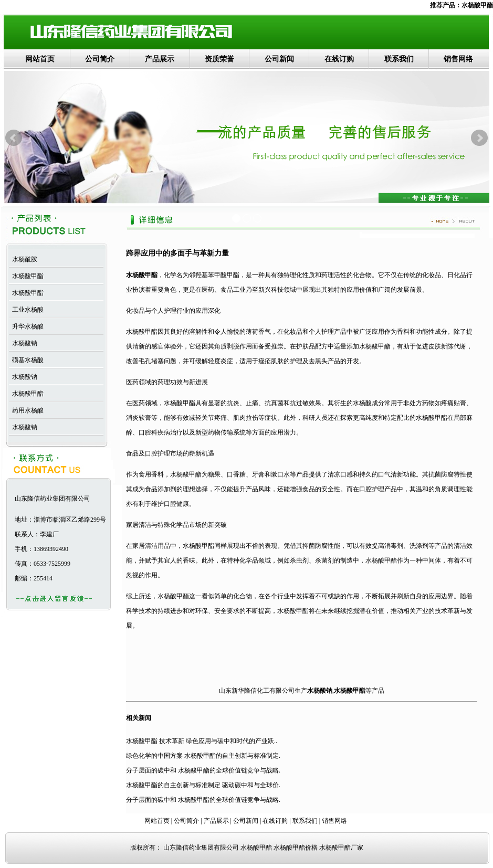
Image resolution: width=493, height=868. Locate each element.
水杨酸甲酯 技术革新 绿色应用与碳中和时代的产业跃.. (202, 741)
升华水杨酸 (26, 326)
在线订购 (339, 59)
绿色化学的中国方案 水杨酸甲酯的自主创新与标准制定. (203, 756)
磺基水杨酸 (26, 360)
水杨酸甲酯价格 (296, 848)
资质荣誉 (219, 59)
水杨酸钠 (23, 343)
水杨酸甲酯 (477, 5)
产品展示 (160, 59)
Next (479, 138)
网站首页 (40, 59)
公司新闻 (279, 59)
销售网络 (458, 59)
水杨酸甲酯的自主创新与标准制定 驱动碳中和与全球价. (203, 785)
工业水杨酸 (26, 310)
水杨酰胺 (23, 259)
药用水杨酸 (26, 410)
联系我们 (399, 59)
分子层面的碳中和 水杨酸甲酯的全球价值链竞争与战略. (203, 770)
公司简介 (100, 59)
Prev (14, 138)
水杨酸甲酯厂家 (341, 848)
